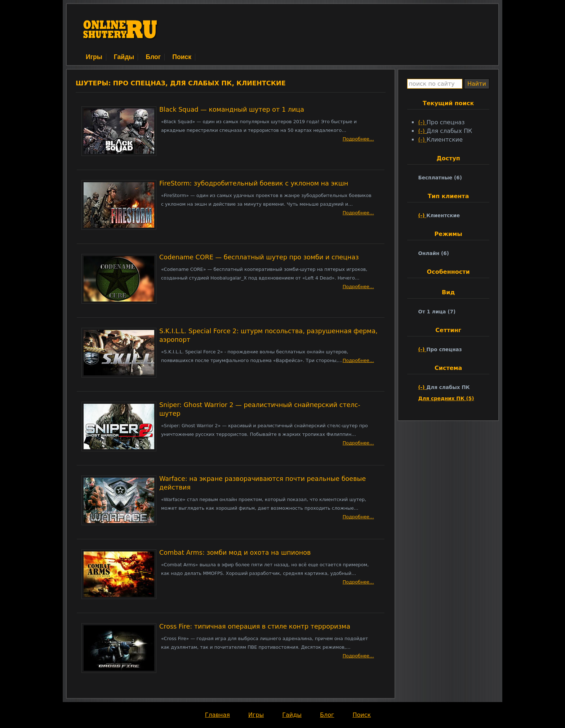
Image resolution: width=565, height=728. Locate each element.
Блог (153, 57)
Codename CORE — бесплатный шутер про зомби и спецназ (259, 257)
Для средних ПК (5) (446, 398)
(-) (422, 122)
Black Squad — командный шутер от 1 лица (232, 110)
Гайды (124, 57)
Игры (94, 57)
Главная (217, 715)
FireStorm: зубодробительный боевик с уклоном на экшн (254, 183)
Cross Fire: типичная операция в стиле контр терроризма (255, 626)
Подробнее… (358, 139)
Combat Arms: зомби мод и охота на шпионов (235, 553)
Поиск (182, 57)
